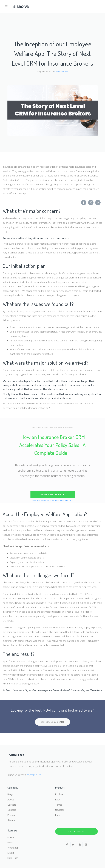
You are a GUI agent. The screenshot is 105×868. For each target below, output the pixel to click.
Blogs (10, 794)
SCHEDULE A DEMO (53, 722)
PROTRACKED (34, 775)
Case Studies (61, 71)
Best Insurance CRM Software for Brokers (52, 500)
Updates (60, 810)
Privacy (11, 815)
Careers (12, 805)
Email (10, 842)
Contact (12, 810)
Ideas (58, 815)
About (11, 800)
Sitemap (12, 820)
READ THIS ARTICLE (53, 495)
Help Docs (13, 858)
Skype (11, 853)
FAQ (57, 800)
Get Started (76, 831)
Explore (59, 794)
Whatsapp (13, 848)
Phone (11, 837)
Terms (59, 805)
